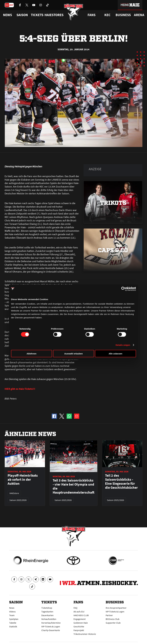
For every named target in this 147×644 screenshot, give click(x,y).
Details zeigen (123, 345)
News (12, 608)
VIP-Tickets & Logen (51, 626)
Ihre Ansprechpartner (116, 608)
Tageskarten (47, 612)
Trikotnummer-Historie (85, 634)
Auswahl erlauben (73, 354)
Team (12, 615)
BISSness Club (113, 619)
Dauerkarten (47, 615)
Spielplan (14, 619)
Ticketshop (47, 608)
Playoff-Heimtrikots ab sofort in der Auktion (23, 480)
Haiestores (54, 15)
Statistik (13, 626)
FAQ (75, 608)
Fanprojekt (79, 630)
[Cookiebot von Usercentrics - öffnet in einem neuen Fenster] (123, 289)
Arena (139, 15)
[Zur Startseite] (74, 12)
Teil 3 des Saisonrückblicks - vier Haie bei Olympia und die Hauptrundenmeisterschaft (74, 486)
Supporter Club (113, 623)
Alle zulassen (115, 354)
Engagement (80, 619)
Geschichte (79, 626)
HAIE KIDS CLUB (81, 615)
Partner (109, 615)
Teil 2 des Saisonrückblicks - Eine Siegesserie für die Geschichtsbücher (121, 482)
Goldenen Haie (81, 623)
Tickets (37, 15)
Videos (12, 612)
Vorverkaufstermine (51, 623)
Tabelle (13, 623)
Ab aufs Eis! (79, 612)
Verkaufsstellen (49, 619)
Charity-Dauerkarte (51, 630)
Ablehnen (31, 354)
